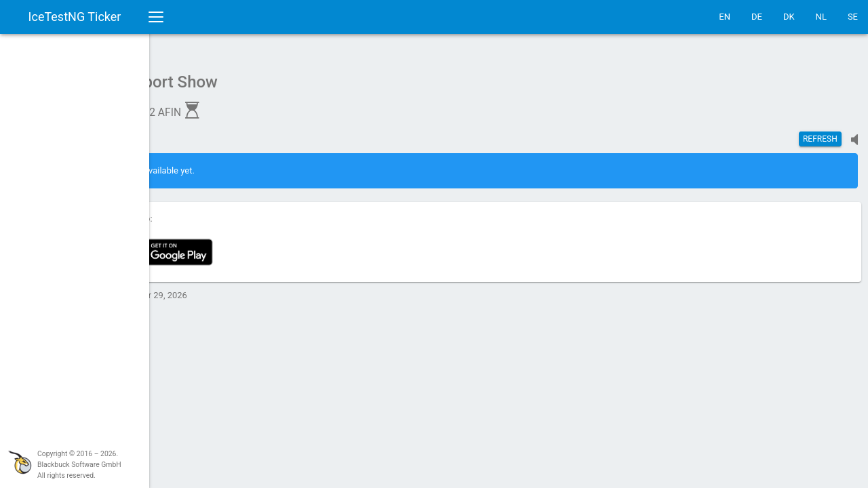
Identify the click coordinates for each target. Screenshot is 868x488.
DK (789, 17)
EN (725, 17)
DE (757, 17)
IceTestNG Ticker (75, 17)
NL (821, 17)
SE (853, 17)
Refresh (820, 132)
